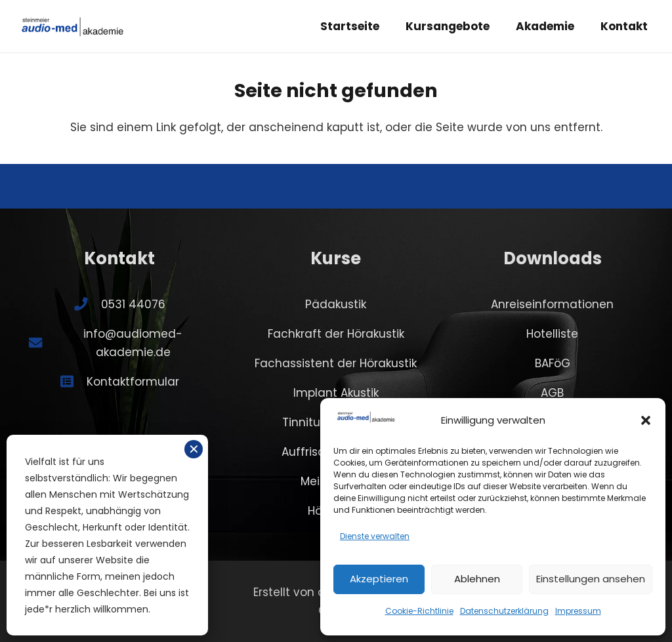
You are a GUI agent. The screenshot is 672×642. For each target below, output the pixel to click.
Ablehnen (477, 579)
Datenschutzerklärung (504, 611)
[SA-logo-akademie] (73, 27)
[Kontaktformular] (73, 382)
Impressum (578, 611)
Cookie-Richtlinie (419, 611)
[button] (646, 420)
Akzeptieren (379, 579)
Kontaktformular (133, 382)
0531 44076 (133, 304)
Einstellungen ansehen (591, 579)
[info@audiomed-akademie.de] (42, 343)
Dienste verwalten (375, 536)
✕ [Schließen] (194, 449)
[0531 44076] (87, 304)
